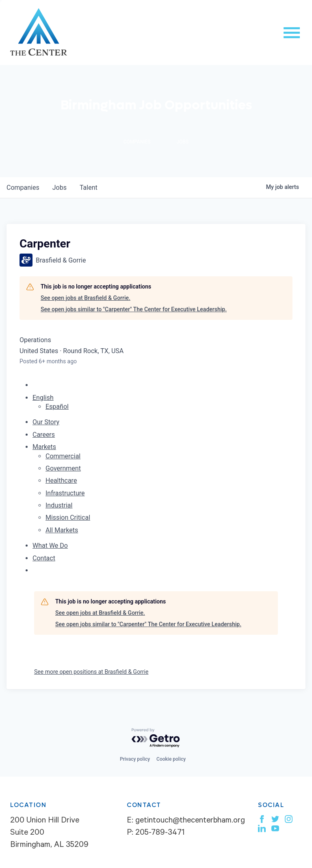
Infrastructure (65, 493)
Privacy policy (135, 759)
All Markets (62, 530)
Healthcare (61, 481)
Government (63, 468)
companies (23, 188)
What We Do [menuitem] (50, 546)
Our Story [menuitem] (46, 422)
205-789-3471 (160, 833)
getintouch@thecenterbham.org (190, 821)
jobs (60, 188)
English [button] (43, 398)
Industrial (59, 505)
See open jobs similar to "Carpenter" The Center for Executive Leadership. (134, 309)
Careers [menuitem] (44, 435)
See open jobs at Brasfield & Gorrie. (86, 298)
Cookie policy (171, 759)
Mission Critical (68, 518)
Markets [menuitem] (44, 447)
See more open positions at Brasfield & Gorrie (91, 672)
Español (57, 407)
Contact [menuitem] (44, 558)
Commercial (63, 456)
